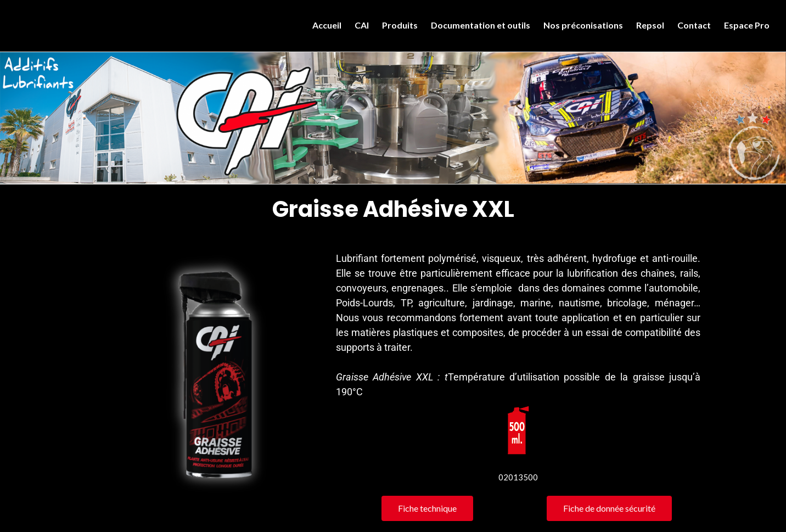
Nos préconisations (583, 25)
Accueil (327, 25)
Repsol (650, 25)
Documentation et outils (481, 25)
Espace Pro (747, 25)
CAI (362, 25)
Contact (694, 25)
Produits (400, 25)
